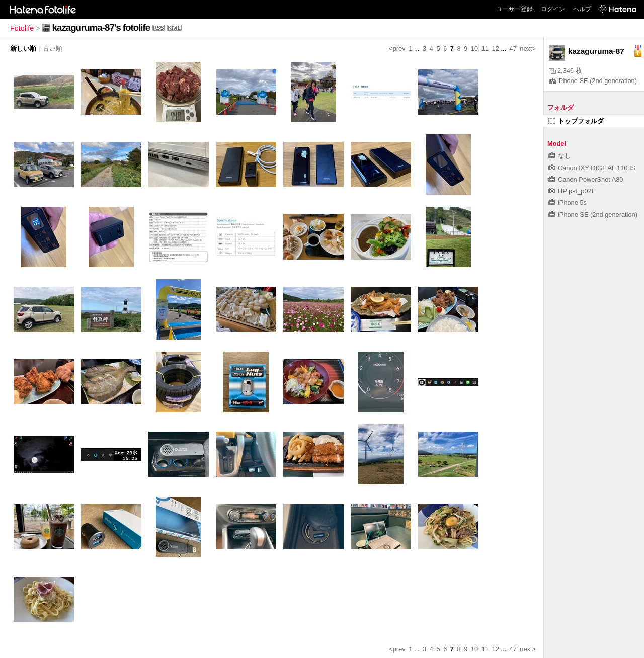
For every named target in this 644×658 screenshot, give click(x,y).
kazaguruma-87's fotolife (101, 27)
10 (474, 49)
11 (485, 49)
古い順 (53, 49)
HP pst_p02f (571, 191)
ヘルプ (582, 9)
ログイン (553, 9)
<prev (397, 49)
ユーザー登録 (515, 9)
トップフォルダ (576, 121)
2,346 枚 (566, 71)
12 (496, 49)
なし (560, 156)
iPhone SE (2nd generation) (593, 81)
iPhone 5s (568, 202)
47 (513, 49)
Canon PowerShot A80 (586, 179)
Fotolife (22, 28)
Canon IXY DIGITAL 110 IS (592, 168)
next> (528, 49)
